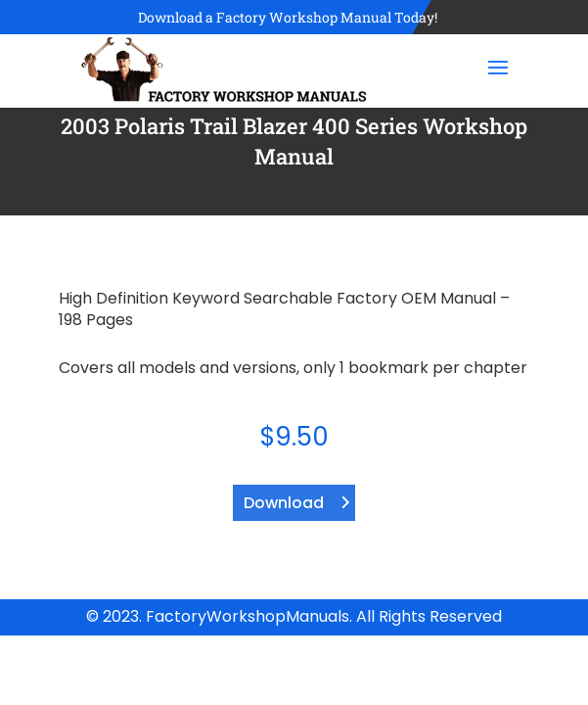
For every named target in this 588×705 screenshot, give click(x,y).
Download (284, 503)
